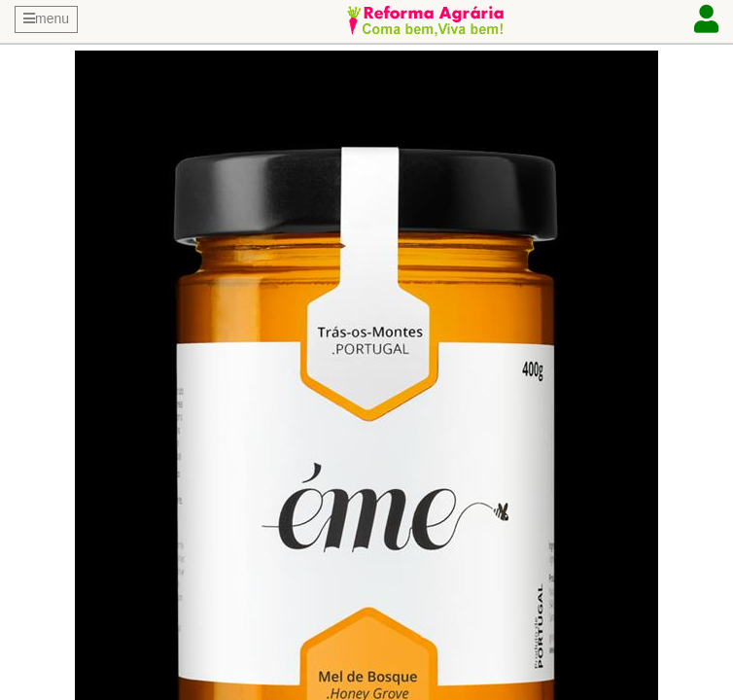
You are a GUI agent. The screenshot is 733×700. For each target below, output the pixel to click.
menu (46, 18)
